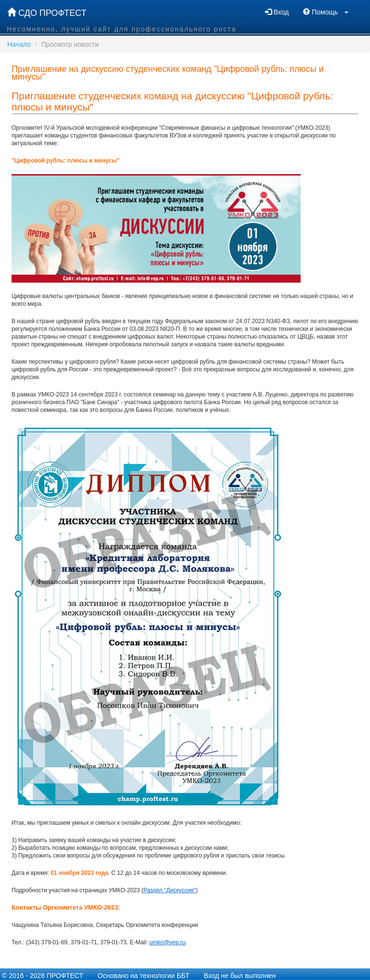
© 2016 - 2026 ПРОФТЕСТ (43, 976)
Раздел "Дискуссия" (170, 890)
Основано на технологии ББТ (144, 976)
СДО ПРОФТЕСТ (47, 13)
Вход (277, 12)
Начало (19, 44)
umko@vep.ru (167, 942)
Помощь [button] (326, 12)
